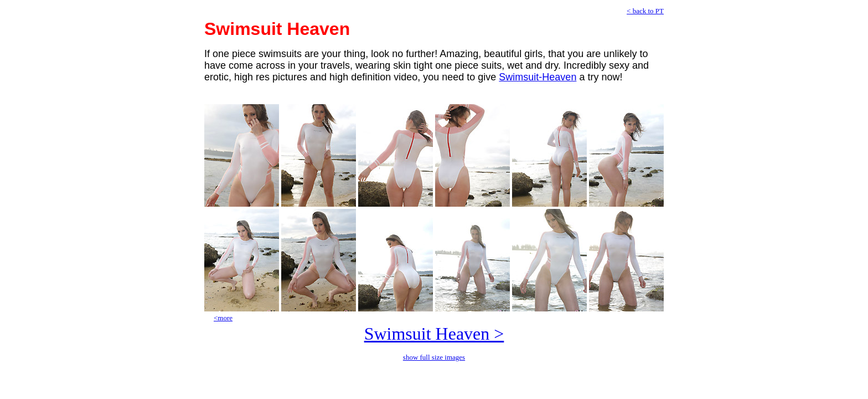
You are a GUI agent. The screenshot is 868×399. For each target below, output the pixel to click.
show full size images (434, 357)
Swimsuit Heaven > (434, 334)
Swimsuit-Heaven (538, 77)
